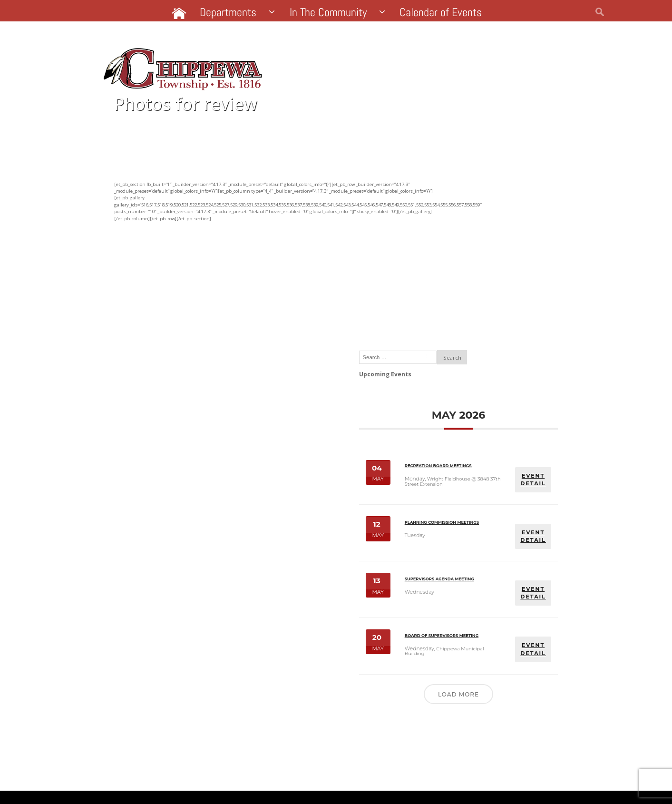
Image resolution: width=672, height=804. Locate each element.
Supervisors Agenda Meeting (482, 510)
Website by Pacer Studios (169, 783)
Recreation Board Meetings (486, 341)
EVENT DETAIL (535, 349)
